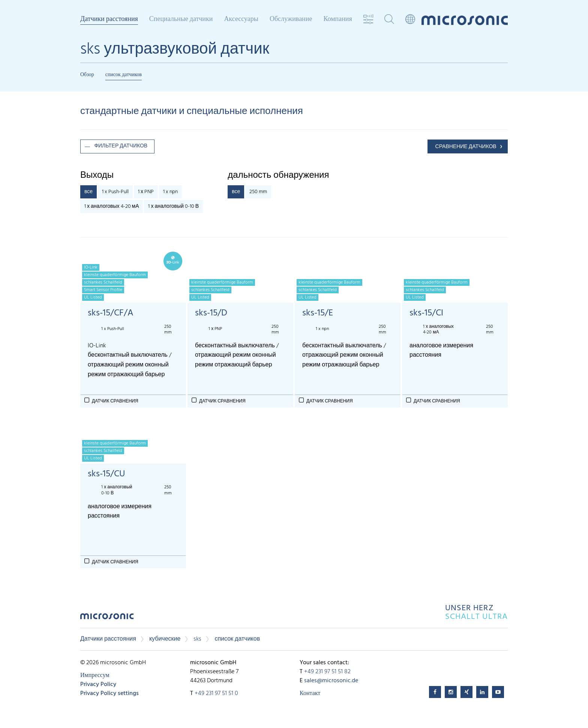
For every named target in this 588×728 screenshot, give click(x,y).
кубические (165, 639)
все (88, 192)
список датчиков (124, 75)
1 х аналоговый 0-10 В (173, 206)
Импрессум (95, 675)
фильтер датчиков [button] (121, 146)
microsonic (107, 618)
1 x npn (170, 192)
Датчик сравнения (115, 401)
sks (197, 639)
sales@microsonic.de (331, 681)
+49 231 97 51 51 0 (216, 693)
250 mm (258, 192)
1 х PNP (146, 192)
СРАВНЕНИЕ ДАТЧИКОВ (466, 147)
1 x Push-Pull (115, 192)
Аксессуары (241, 20)
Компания (337, 20)
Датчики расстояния (109, 20)
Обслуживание (291, 20)
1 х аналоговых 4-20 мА (112, 206)
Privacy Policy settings (109, 693)
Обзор (87, 75)
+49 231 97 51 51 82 (327, 672)
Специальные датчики (181, 20)
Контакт (310, 693)
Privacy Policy (98, 684)
